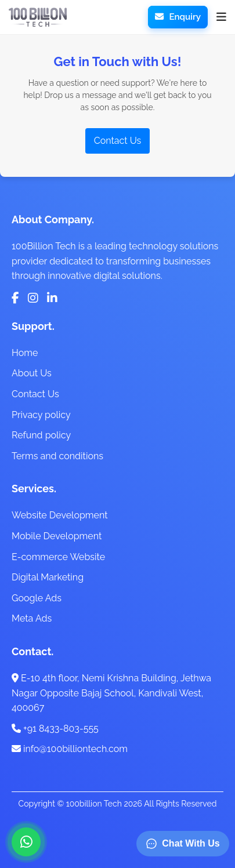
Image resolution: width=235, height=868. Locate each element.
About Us (32, 373)
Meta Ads (32, 618)
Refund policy (41, 435)
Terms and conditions (57, 456)
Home (25, 353)
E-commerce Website (58, 557)
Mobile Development (57, 536)
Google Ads (37, 598)
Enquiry (178, 17)
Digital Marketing (48, 577)
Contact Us (118, 141)
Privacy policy (41, 415)
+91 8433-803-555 (55, 729)
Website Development (60, 515)
